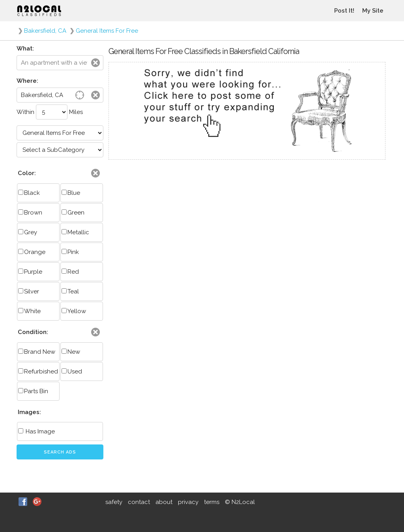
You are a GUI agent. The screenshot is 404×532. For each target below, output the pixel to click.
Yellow (74, 311)
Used (72, 371)
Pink (70, 252)
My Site (373, 11)
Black (29, 193)
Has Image (36, 431)
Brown (30, 213)
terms (212, 502)
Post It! (344, 11)
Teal (70, 291)
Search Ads (60, 452)
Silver (29, 291)
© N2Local (240, 502)
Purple (30, 272)
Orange (32, 252)
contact (139, 502)
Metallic (75, 232)
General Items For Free (107, 31)
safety (114, 502)
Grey (28, 232)
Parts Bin (33, 391)
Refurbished (38, 371)
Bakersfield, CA (45, 31)
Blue (71, 193)
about (164, 502)
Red (70, 272)
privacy (188, 502)
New (71, 352)
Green (73, 213)
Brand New (37, 352)
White (29, 311)
